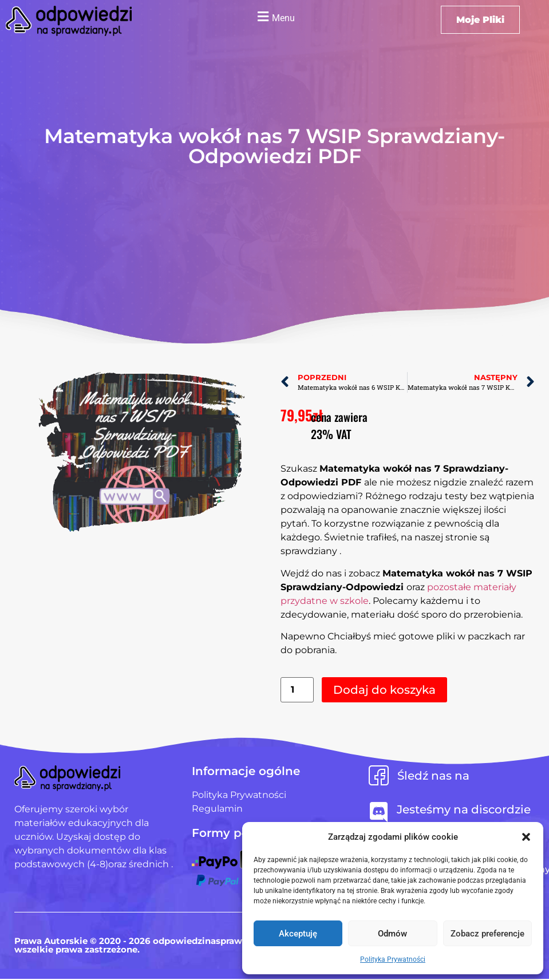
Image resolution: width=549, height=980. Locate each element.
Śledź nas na (433, 776)
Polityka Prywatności (393, 959)
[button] (526, 837)
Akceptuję (298, 934)
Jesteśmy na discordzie (464, 809)
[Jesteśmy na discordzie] (379, 812)
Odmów (392, 934)
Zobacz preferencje (487, 934)
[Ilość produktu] (297, 690)
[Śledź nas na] (379, 775)
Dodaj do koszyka (384, 690)
